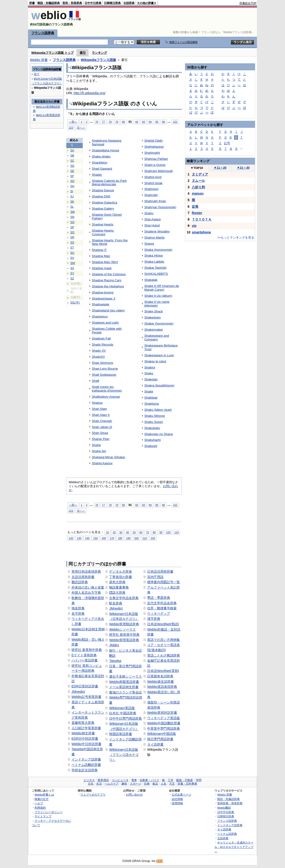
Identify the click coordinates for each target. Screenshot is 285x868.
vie (194, 226)
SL (72, 207)
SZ (72, 279)
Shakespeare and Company (157, 338)
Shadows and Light (105, 323)
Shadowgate (101, 304)
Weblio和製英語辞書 (124, 682)
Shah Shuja (100, 433)
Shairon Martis (155, 238)
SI (72, 191)
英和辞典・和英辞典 (230, 803)
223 (71, 127)
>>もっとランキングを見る (236, 238)
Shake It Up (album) (158, 296)
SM (72, 212)
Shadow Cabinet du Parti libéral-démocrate (109, 183)
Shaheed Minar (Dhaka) (109, 457)
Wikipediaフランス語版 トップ (52, 53)
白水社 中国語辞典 (123, 713)
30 (121, 532)
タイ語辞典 (224, 829)
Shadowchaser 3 (103, 298)
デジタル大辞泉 (121, 572)
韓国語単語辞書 (121, 734)
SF (72, 176)
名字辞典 (78, 614)
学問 (199, 780)
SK (72, 202)
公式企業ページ (182, 795)
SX (72, 268)
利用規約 (40, 808)
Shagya (97, 403)
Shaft (95, 381)
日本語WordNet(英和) (163, 671)
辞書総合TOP (248, 3)
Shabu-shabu (101, 156)
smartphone (201, 232)
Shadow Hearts (103, 224)
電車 (134, 780)
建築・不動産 (185, 780)
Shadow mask (102, 268)
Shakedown (153, 317)
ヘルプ (39, 803)
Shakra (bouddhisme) (159, 385)
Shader (97, 175)
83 (144, 122)
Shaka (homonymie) (158, 250)
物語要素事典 (119, 587)
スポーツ (135, 784)
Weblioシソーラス (122, 629)
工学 (171, 780)
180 (120, 538)
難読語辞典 (80, 582)
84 (150, 122)
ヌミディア (200, 174)
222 (175, 122)
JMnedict (78, 692)
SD (72, 166)
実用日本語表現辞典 (86, 572)
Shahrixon (151, 189)
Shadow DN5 (101, 196)
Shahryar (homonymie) (160, 207)
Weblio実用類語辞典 (124, 624)
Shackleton (100, 163)
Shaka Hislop (154, 255)
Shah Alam (99, 409)
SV (72, 258)
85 (157, 122)
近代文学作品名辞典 (162, 603)
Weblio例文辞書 (83, 733)
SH (72, 186)
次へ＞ (81, 127)
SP (72, 227)
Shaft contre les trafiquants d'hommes (107, 389)
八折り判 (198, 187)
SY (72, 273)
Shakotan (151, 379)
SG (72, 181)
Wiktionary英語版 (122, 708)
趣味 (124, 784)
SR (72, 237)
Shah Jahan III (102, 427)
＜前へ (73, 122)
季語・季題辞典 (159, 598)
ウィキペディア (159, 614)
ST (72, 248)
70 (148, 532)
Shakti (149, 391)
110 (176, 532)
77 (103, 122)
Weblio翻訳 (224, 808)
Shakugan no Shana (159, 434)
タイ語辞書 (155, 744)
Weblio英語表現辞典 (162, 687)
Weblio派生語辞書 (160, 682)
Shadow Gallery (103, 209)
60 (141, 532)
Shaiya (149, 244)
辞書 (32, 3)
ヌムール (198, 181)
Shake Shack (154, 311)
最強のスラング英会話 (125, 692)
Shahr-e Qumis (155, 165)
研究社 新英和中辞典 (87, 650)
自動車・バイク (150, 780)
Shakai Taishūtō (155, 268)
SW (73, 263)
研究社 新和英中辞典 (124, 635)
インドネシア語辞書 (86, 759)
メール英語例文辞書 (124, 687)
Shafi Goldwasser (104, 375)
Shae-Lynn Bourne (105, 369)
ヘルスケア (112, 784)
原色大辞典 (117, 582)
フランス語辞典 (43, 33)
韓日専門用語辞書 (160, 739)
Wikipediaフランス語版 (98, 60)
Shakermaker (154, 330)
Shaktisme (152, 404)
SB (72, 156)
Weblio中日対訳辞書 (86, 744)
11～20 (220, 168)
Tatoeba (115, 661)
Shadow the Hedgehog (108, 286)
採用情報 (177, 803)
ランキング (99, 53)
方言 (172, 784)
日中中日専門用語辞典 (125, 718)
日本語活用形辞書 (160, 572)
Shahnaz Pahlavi (156, 159)
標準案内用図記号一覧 (164, 582)
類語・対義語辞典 (49, 3)
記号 (227, 143)
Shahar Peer (101, 439)
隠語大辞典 (117, 593)
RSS (160, 861)
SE (72, 171)
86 (164, 122)
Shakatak (151, 280)
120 (71, 538)
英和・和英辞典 (72, 3)
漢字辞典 (154, 619)
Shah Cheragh (102, 421)
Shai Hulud (152, 225)
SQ (72, 232)
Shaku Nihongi (155, 416)
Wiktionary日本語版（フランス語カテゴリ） (124, 755)
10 (108, 532)
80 (123, 122)
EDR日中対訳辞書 (85, 739)
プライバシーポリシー (49, 812)
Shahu (149, 213)
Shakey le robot (155, 361)
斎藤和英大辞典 (83, 723)
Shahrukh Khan (155, 201)
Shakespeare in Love (159, 355)
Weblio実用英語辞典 (124, 640)
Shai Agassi (153, 219)
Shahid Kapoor (102, 463)
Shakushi (151, 446)
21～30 (243, 168)
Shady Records (103, 345)
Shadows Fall (101, 338)
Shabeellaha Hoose (105, 150)
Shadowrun (100, 316)
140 (87, 538)
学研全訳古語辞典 (85, 770)
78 (110, 122)
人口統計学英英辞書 (86, 728)
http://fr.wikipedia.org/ (89, 93)
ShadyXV (98, 357)
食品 (155, 784)
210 (145, 538)
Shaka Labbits (154, 262)
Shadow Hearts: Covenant (103, 232)
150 (95, 538)
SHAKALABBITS (156, 274)
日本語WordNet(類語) (163, 624)
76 (97, 122)
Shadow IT (99, 250)
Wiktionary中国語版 (162, 734)
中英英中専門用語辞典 (164, 729)
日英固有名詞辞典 (160, 676)
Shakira (150, 367)
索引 (83, 53)
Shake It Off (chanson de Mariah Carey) (162, 288)
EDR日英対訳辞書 (85, 686)
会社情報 (177, 799)
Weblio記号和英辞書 (86, 697)
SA (72, 150)
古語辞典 (129, 3)
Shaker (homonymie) (159, 323)
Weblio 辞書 (39, 60)
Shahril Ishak (153, 183)
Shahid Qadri (154, 141)
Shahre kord (153, 177)
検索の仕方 (42, 799)
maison (198, 193)
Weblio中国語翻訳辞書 (164, 723)
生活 (99, 784)
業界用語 (103, 780)
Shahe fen (99, 451)
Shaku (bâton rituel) (158, 410)
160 (104, 538)
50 (134, 532)
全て (37, 74)
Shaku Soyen (154, 422)
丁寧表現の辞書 (121, 577)
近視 (195, 207)
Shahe (96, 445)
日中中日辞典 (93, 3)
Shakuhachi (153, 440)
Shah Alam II (101, 415)
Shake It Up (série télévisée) (157, 304)
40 (127, 532)
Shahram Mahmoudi (159, 171)
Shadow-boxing (103, 292)
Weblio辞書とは (44, 795)
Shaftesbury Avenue (106, 397)
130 (79, 538)
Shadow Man (101, 256)
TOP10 (197, 168)
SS (72, 243)
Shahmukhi (152, 153)
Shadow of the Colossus (109, 274)
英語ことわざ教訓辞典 (164, 655)
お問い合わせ (134, 795)
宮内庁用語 (155, 577)
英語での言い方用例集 (164, 640)
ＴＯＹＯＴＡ (202, 219)
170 (112, 538)
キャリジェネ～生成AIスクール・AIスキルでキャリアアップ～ (234, 847)
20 (114, 532)
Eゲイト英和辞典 (84, 655)
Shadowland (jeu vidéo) (108, 310)
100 (168, 532)
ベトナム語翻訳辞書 (86, 765)
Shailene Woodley (157, 231)
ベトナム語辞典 (227, 834)
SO (72, 222)
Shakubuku (152, 428)
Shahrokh (151, 195)
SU (72, 253)
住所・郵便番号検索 (162, 608)
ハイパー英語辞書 (85, 660)
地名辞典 (78, 608)
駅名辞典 (116, 603)
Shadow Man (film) (105, 262)
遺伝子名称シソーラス (125, 676)
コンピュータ (120, 780)
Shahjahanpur (154, 147)
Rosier (197, 213)
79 (117, 122)
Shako (149, 373)
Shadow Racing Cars (107, 280)
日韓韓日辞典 (112, 3)
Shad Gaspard (102, 169)
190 (128, 538)
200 (137, 538)
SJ (72, 196)
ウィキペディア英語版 (164, 718)
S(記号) (75, 303)
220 (153, 538)
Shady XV (99, 351)
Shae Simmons (102, 363)
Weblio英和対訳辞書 (162, 713)
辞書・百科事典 (187, 784)
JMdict (114, 645)
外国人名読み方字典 (86, 593)
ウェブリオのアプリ (93, 795)
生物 (147, 784)
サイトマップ (43, 816)
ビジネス (89, 780)
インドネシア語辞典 (230, 825)
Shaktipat (151, 398)
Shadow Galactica (104, 202)
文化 (91, 784)
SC (72, 161)
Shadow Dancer (103, 190)
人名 (164, 784)
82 (137, 122)
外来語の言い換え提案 (88, 587)
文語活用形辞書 (83, 577)
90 (161, 532)
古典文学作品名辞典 (124, 598)
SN (72, 217)
